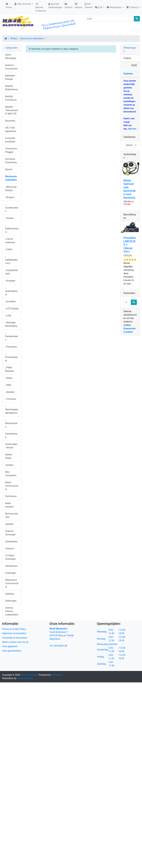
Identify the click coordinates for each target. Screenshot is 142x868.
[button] (100, 7)
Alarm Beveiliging (11, 56)
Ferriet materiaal (10, 241)
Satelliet (9, 524)
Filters (9, 249)
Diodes (9, 218)
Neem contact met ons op (15, 642)
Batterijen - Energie (11, 77)
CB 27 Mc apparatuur (11, 129)
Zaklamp (10, 594)
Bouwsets (10, 121)
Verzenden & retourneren (15, 638)
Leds (8, 315)
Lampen (9, 465)
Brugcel (10, 197)
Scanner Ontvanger (10, 533)
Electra (9, 169)
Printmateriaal (11, 358)
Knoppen (10, 281)
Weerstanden (11, 424)
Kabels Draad (9, 456)
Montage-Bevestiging (11, 324)
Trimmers (11, 399)
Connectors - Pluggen (12, 150)
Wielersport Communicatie (12, 583)
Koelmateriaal (11, 292)
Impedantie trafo (11, 272)
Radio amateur (9, 505)
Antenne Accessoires (11, 67)
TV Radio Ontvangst (10, 557)
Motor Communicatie (12, 486)
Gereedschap (11, 435)
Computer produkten (10, 140)
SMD (8, 385)
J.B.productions (25, 678)
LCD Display (12, 308)
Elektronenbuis (12, 229)
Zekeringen (11, 601)
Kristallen (11, 301)
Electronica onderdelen (32, 38)
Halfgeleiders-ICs (11, 261)
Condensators (12, 209)
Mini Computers (11, 474)
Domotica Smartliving (11, 161)
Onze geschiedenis (12, 651)
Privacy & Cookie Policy (14, 629)
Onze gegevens (10, 646)
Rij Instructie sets (11, 515)
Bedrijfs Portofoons (11, 98)
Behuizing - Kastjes (11, 189)
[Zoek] (109, 19)
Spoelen (10, 392)
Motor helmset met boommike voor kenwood (130, 189)
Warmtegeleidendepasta (12, 410)
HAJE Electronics (29, 675)
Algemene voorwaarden (14, 633)
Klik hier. (132, 129)
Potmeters (11, 347)
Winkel (14, 38)
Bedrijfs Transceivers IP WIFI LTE (12, 110)
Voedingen (11, 573)
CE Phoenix (57, 675)
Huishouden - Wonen (11, 446)
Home (9, 6)
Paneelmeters (12, 337)
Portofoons (11, 496)
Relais (9, 378)
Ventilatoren (11, 566)
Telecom (10, 549)
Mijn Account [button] (23, 4)
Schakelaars (11, 542)
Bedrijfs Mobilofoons (12, 88)
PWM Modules (10, 369)
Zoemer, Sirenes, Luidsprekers (12, 611)
